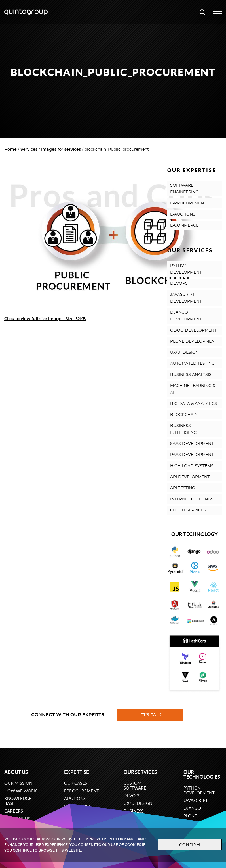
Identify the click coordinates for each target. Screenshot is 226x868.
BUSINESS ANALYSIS (191, 375)
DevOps (132, 796)
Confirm (190, 845)
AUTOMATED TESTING (192, 364)
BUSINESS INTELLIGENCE (185, 429)
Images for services (61, 150)
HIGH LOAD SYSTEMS (192, 466)
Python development (199, 790)
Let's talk (150, 715)
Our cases (76, 783)
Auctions (75, 798)
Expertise (77, 772)
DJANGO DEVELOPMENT (186, 316)
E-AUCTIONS (183, 214)
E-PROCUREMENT (188, 203)
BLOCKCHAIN (184, 415)
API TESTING (183, 488)
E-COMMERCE (184, 225)
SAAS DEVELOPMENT (192, 444)
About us (16, 772)
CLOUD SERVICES (188, 510)
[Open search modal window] (202, 12)
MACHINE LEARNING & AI (193, 389)
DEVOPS (179, 283)
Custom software (135, 786)
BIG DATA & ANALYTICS (194, 404)
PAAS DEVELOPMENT (192, 455)
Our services (140, 772)
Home (10, 150)
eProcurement (82, 791)
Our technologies (202, 774)
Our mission (18, 783)
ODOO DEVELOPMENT (193, 330)
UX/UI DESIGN (184, 353)
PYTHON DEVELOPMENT (186, 269)
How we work (21, 791)
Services (29, 150)
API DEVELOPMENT (190, 477)
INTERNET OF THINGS (192, 499)
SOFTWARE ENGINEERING (184, 189)
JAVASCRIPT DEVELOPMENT (186, 298)
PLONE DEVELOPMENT (194, 341)
